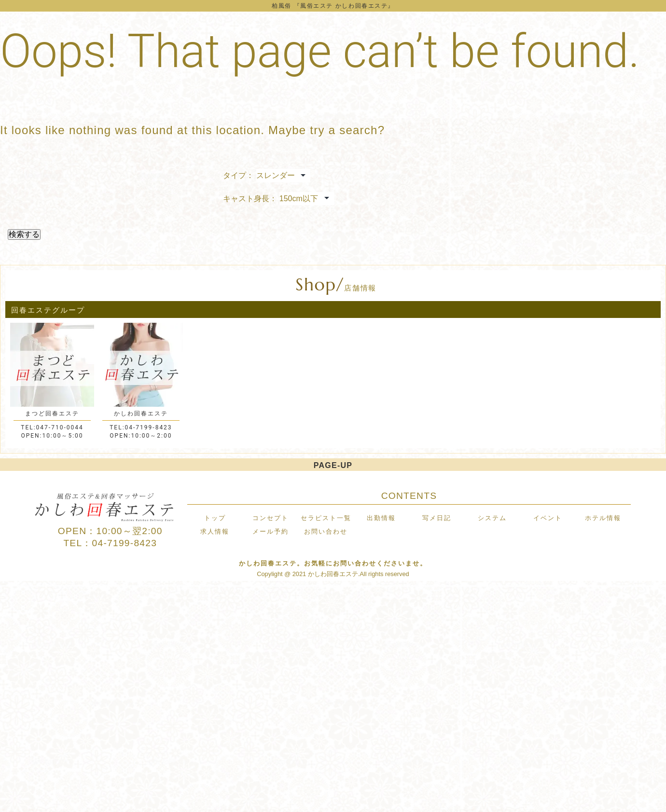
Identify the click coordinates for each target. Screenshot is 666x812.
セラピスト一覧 (326, 518)
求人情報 (215, 531)
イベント (548, 518)
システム (492, 518)
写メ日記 (437, 518)
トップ (215, 518)
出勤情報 (381, 518)
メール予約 (271, 531)
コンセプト (271, 518)
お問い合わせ (326, 531)
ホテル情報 (603, 518)
